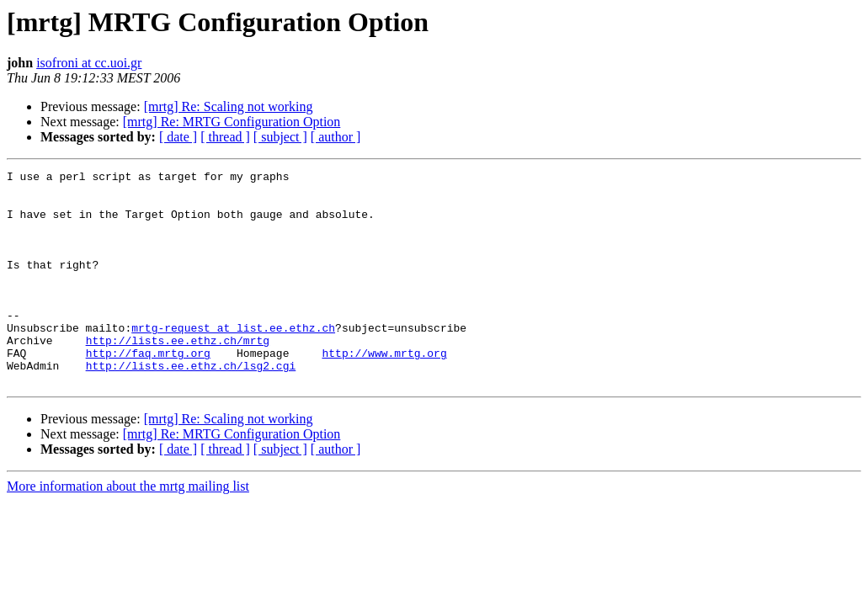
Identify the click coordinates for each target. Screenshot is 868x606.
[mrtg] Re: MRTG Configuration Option (232, 122)
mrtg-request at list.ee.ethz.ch (233, 360)
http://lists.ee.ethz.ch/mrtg (178, 375)
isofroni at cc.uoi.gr (89, 63)
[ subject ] (280, 137)
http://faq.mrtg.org (148, 391)
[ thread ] (225, 137)
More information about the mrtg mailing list (128, 529)
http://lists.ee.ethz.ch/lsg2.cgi (191, 406)
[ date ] (178, 137)
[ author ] (336, 137)
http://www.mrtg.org (384, 391)
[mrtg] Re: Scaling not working (229, 106)
